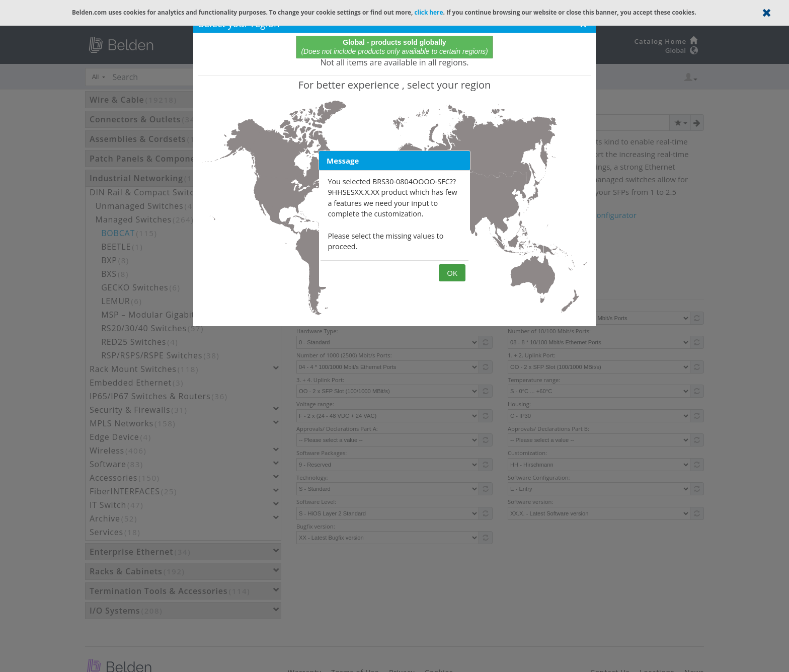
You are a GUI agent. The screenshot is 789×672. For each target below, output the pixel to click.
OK (452, 273)
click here (428, 12)
